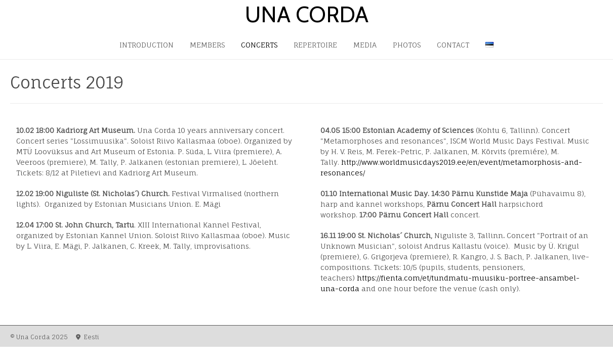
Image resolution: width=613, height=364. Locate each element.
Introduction (147, 45)
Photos (407, 45)
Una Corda (307, 15)
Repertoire (315, 45)
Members (207, 45)
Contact (453, 45)
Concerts (259, 45)
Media (365, 45)
